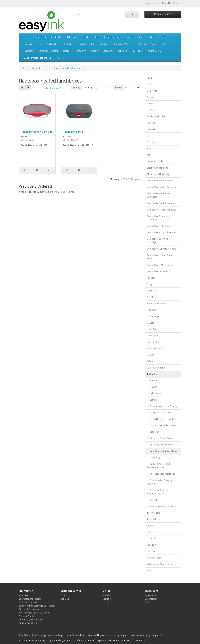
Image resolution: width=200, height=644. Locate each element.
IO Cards (151, 323)
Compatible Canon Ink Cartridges (158, 218)
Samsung (104, 44)
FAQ (26, 37)
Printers (60, 58)
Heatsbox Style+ (74, 132)
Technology (80, 51)
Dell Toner (152, 91)
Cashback (152, 538)
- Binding (152, 387)
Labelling (122, 51)
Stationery (108, 51)
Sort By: (77, 88)
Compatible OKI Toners (158, 271)
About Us (23, 595)
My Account (150, 595)
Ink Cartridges (154, 316)
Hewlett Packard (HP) (49, 44)
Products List (149, 3)
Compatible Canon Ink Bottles (162, 210)
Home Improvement (48, 51)
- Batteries (153, 381)
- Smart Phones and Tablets (161, 506)
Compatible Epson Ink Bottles (161, 232)
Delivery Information (29, 609)
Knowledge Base (112, 37)
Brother (129, 37)
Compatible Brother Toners (160, 203)
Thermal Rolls (154, 513)
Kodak (150, 149)
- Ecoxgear (153, 432)
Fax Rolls (151, 278)
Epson (164, 37)
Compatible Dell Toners (159, 226)
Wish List (149, 602)
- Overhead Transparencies (161, 474)
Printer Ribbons (154, 348)
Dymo (152, 37)
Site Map (65, 599)
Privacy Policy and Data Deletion (34, 613)
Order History (151, 599)
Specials (107, 599)
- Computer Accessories (159, 413)
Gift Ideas (72, 37)
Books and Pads (121, 44)
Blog (96, 37)
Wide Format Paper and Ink (37, 58)
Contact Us (57, 37)
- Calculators (154, 393)
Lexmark (82, 44)
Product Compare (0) (52, 88)
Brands (85, 37)
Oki (93, 44)
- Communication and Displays (163, 406)
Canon (141, 37)
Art (148, 155)
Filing (164, 44)
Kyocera (68, 44)
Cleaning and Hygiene (145, 44)
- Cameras (153, 400)
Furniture (28, 51)
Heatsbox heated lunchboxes (65, 68)
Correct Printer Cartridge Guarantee (36, 606)
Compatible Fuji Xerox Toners (161, 249)
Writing (94, 51)
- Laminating (154, 458)
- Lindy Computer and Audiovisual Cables (158, 466)
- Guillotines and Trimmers (161, 445)
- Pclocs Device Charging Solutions (160, 482)
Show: (118, 88)
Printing (151, 355)
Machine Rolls (154, 342)
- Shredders (153, 500)
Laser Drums (153, 329)
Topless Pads (153, 519)
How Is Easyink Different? (31, 620)
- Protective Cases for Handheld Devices (158, 492)
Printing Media (154, 51)
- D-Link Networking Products (162, 419)
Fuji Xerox (29, 44)
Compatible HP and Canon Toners (160, 257)
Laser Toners (153, 336)
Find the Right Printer (29, 623)
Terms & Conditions (28, 616)
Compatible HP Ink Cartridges (161, 265)
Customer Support (28, 602)
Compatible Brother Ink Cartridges (158, 195)
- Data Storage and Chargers (162, 425)
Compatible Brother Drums (160, 181)
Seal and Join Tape (156, 368)
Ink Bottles (152, 310)
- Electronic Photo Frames (160, 438)
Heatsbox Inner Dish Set (36, 132)
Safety (66, 51)
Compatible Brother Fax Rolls (161, 187)
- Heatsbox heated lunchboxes (163, 451)
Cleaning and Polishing (158, 174)
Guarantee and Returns (30, 599)
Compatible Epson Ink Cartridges (158, 241)
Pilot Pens (137, 51)
